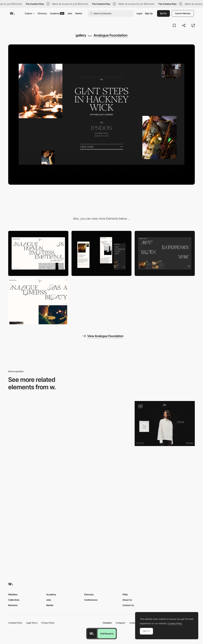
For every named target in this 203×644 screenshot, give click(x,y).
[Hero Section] (102, 424)
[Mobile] (102, 253)
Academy (57, 13)
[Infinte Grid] (38, 473)
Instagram (121, 623)
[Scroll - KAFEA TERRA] (38, 523)
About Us (127, 600)
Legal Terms (32, 623)
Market (79, 13)
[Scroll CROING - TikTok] (102, 473)
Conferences (91, 600)
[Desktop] (38, 253)
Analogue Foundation (111, 35)
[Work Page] (102, 523)
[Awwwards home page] (92, 634)
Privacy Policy (48, 623)
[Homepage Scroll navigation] (102, 302)
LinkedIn (133, 623)
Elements (13, 605)
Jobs (70, 13)
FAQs (125, 594)
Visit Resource (107, 634)
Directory (42, 13)
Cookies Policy (15, 623)
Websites (13, 594)
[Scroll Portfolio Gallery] (38, 424)
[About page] (38, 302)
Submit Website (183, 13)
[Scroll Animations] (165, 473)
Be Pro (163, 13)
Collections (14, 600)
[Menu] (165, 253)
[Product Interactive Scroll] (165, 424)
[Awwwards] (12, 13)
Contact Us (128, 605)
